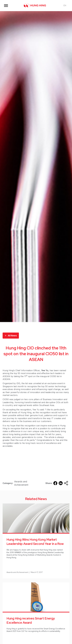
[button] (6, 6)
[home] (35, 6)
